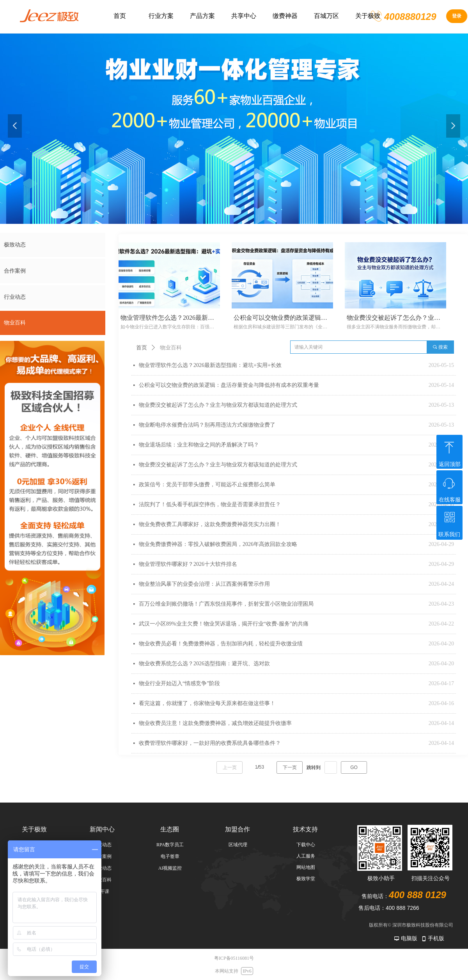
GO (354, 767)
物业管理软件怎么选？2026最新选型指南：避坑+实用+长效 (210, 365)
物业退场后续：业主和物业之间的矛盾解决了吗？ (199, 445)
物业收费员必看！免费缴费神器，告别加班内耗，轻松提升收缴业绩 (221, 644)
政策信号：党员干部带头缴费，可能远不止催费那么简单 (207, 485)
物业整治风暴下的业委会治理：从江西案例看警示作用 (204, 584)
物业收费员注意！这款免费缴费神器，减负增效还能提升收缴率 (215, 723)
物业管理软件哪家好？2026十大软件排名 (188, 564)
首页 (142, 348)
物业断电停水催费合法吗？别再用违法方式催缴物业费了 (207, 425)
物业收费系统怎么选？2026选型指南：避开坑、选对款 (204, 664)
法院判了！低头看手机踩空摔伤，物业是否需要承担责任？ (210, 504)
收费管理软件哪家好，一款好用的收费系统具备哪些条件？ (210, 743)
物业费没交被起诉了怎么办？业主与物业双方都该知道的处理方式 (218, 405)
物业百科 (171, 348)
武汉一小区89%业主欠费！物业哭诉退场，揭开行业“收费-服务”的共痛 (224, 624)
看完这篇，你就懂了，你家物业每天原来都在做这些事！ (207, 703)
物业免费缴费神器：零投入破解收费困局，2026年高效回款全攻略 (218, 544)
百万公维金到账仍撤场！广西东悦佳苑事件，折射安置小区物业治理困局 (226, 604)
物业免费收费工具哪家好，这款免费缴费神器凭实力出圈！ (210, 524)
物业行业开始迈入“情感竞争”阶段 (179, 683)
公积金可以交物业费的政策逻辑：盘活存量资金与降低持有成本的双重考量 (229, 385)
